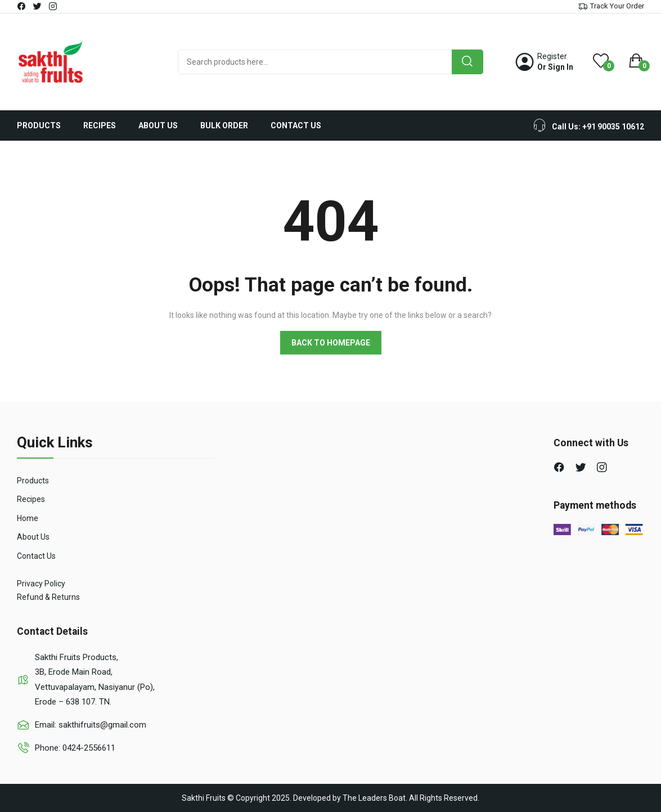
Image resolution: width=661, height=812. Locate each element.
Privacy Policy (41, 584)
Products (33, 481)
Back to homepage (331, 343)
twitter (38, 6)
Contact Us (36, 556)
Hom (25, 518)
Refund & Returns (48, 597)
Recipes (31, 499)
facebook (22, 6)
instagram (53, 6)
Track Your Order (617, 6)
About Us (33, 537)
